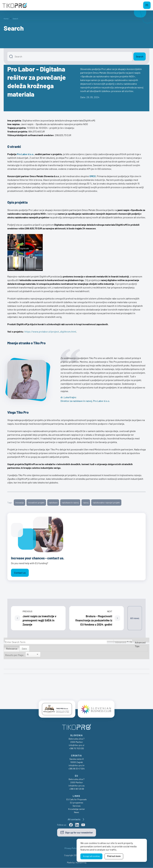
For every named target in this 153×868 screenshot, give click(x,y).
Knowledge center (76, 809)
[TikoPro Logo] (15, 5)
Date (24, 649)
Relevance (12, 649)
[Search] (70, 56)
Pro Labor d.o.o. (25, 154)
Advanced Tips (140, 644)
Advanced (121, 642)
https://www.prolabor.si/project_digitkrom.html (50, 332)
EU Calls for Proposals (76, 799)
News (76, 812)
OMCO (93, 176)
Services (77, 806)
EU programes (77, 803)
